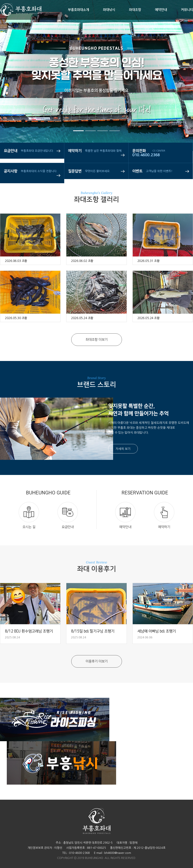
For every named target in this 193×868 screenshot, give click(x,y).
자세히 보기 (123, 449)
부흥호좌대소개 (78, 10)
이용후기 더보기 (97, 661)
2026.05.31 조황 (149, 261)
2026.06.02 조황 (82, 261)
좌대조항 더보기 (97, 340)
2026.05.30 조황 (16, 318)
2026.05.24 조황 (82, 318)
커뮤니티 (187, 10)
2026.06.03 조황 (16, 261)
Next (179, 91)
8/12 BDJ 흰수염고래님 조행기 (29, 631)
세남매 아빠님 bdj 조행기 (157, 631)
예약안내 (161, 10)
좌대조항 (135, 10)
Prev (14, 91)
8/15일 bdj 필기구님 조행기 (93, 631)
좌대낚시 (109, 10)
